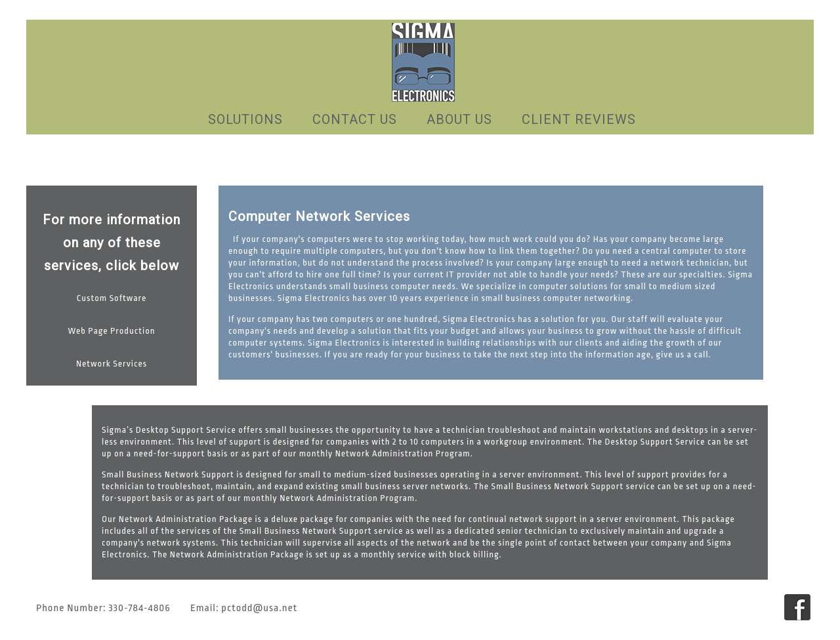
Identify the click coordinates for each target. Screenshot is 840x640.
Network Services (112, 364)
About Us (459, 119)
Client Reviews (579, 119)
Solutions (245, 119)
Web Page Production (111, 331)
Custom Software (112, 298)
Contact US (355, 119)
